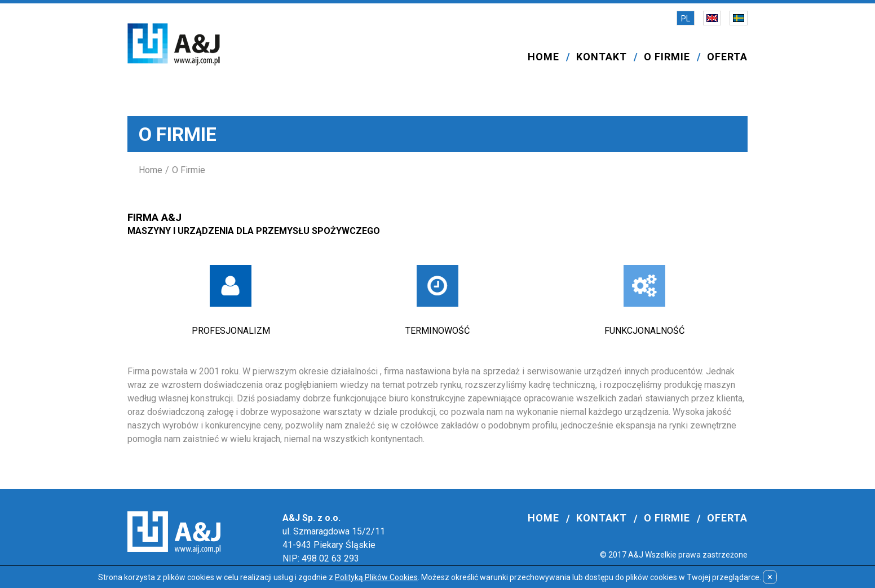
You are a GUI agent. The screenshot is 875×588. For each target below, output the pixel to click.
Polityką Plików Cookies (376, 577)
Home (151, 170)
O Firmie (189, 170)
